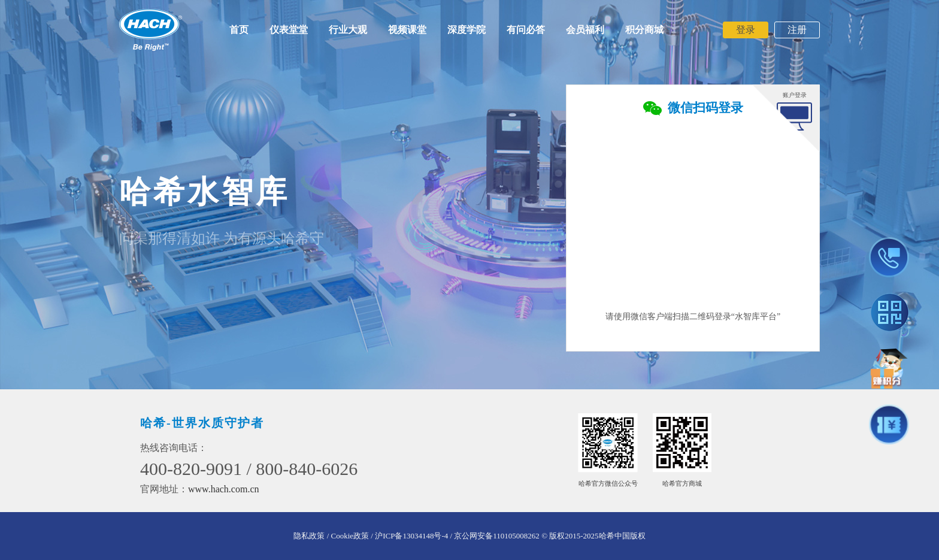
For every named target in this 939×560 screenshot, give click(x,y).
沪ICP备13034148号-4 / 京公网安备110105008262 (457, 536)
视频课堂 (407, 30)
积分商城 (644, 30)
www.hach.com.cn (223, 489)
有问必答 (526, 30)
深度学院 (467, 30)
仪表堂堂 (289, 30)
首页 (239, 30)
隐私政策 (309, 536)
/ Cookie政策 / (350, 536)
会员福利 (585, 30)
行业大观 (348, 30)
